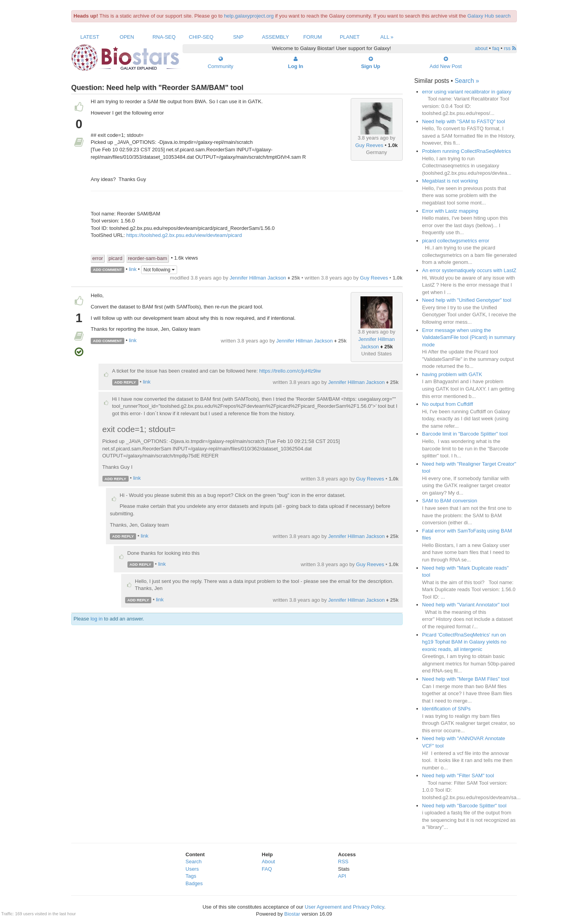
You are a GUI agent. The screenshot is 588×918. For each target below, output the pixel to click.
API (342, 876)
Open (127, 37)
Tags (191, 876)
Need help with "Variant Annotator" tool (466, 605)
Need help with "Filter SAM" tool (458, 775)
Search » (467, 81)
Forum (313, 37)
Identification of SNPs (446, 709)
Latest (90, 37)
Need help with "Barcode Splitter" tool (464, 806)
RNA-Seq (164, 37)
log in (96, 619)
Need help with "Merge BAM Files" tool (466, 679)
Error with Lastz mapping (450, 211)
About (269, 862)
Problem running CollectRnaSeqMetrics (467, 151)
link (133, 269)
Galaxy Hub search (489, 16)
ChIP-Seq (201, 37)
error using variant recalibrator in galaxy (467, 92)
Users (192, 869)
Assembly (275, 37)
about (481, 48)
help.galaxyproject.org (249, 16)
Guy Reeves (369, 145)
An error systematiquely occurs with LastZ (469, 270)
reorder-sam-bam (147, 258)
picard (115, 258)
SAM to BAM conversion (450, 501)
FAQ (267, 869)
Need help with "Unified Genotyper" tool (467, 300)
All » (387, 37)
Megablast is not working (450, 181)
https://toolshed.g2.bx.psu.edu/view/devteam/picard (184, 235)
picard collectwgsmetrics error (456, 241)
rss (510, 48)
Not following (159, 270)
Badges (194, 883)
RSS (343, 862)
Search (194, 862)
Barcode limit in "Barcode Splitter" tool (465, 434)
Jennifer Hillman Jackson (258, 278)
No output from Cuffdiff (448, 404)
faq (496, 48)
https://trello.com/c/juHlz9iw (290, 371)
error (98, 258)
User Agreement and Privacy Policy (345, 907)
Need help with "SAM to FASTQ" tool (464, 121)
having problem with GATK (452, 374)
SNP (238, 37)
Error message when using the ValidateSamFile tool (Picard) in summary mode (469, 337)
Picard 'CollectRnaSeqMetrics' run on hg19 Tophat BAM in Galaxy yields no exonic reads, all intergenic (464, 642)
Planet (350, 37)
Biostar (292, 914)
